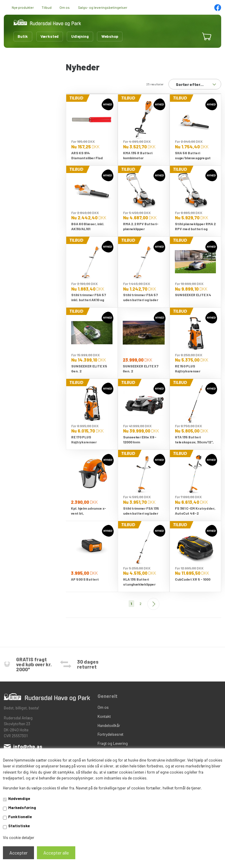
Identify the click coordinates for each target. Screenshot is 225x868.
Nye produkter (23, 7)
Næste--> (153, 604)
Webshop (110, 36)
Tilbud (47, 7)
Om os (65, 7)
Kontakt (104, 716)
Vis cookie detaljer (19, 837)
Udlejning (80, 36)
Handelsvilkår (109, 725)
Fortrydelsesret (110, 734)
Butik (23, 36)
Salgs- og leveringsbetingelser (103, 7)
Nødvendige (19, 798)
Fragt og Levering (113, 743)
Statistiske (19, 826)
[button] (192, 37)
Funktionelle (20, 817)
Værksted (50, 36)
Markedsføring (22, 807)
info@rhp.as (28, 746)
